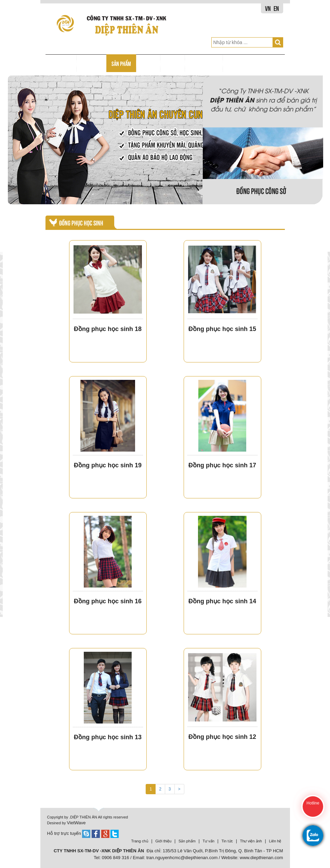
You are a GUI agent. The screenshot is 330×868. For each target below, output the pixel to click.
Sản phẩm (187, 841)
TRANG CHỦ (61, 63)
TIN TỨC (173, 63)
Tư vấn (209, 841)
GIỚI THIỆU (91, 63)
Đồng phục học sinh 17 (222, 465)
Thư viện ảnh (251, 841)
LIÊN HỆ (236, 63)
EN (276, 8)
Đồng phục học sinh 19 (108, 465)
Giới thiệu (163, 841)
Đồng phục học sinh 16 (108, 601)
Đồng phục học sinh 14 (222, 601)
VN (268, 8)
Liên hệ (275, 841)
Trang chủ (140, 841)
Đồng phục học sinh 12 (222, 737)
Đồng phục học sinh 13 (108, 737)
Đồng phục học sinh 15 (222, 329)
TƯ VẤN (148, 63)
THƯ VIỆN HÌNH (204, 63)
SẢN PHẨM (121, 63)
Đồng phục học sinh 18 (108, 329)
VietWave (76, 823)
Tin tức (227, 841)
